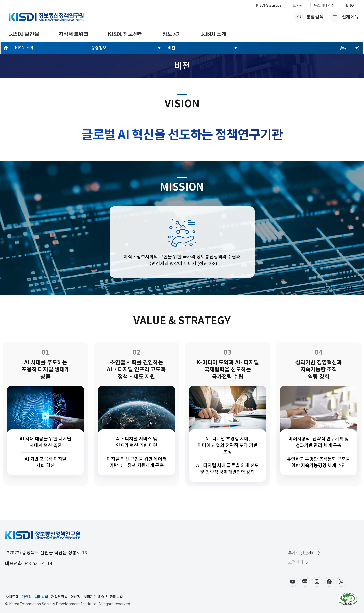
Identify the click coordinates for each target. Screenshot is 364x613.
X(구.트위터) (341, 582)
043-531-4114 (38, 564)
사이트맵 (12, 597)
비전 (171, 48)
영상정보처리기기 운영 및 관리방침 (97, 597)
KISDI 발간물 (24, 34)
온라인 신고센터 (305, 553)
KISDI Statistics (269, 5)
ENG (350, 5)
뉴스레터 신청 (324, 5)
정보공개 (172, 34)
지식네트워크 (73, 34)
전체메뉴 (344, 17)
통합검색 (309, 17)
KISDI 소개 (214, 34)
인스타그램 (317, 582)
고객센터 (299, 562)
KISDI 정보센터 (125, 34)
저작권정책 (59, 597)
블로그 (305, 582)
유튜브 (293, 582)
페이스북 (329, 582)
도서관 (298, 5)
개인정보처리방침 (35, 597)
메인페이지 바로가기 (6, 48)
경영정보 (99, 48)
